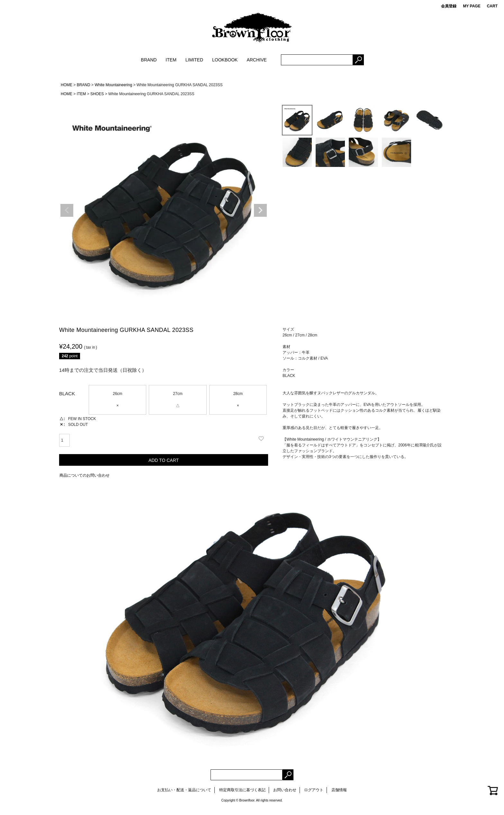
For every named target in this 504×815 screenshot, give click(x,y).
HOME (67, 85)
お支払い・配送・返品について (184, 790)
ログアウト (314, 790)
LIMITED (194, 60)
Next (260, 210)
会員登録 (449, 6)
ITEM (171, 60)
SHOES (97, 94)
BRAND (149, 60)
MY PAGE (472, 6)
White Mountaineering (113, 85)
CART (492, 6)
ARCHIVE (256, 60)
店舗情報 (339, 790)
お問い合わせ (285, 790)
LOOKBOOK (225, 60)
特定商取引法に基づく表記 (242, 790)
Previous (67, 210)
